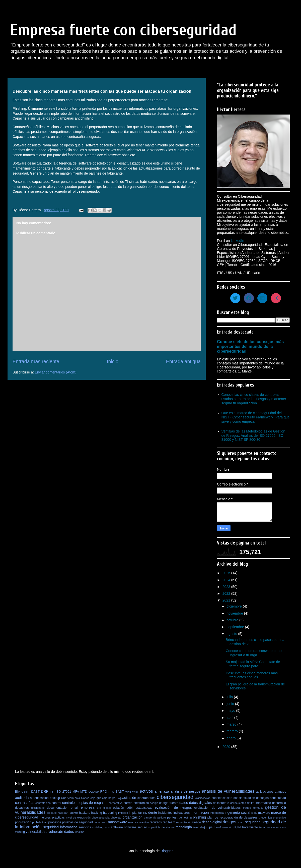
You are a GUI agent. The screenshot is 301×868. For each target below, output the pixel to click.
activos (146, 791)
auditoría (22, 798)
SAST (120, 792)
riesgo (197, 822)
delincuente (221, 803)
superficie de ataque (161, 827)
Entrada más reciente (36, 361)
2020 (227, 747)
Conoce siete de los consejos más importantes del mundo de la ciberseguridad (250, 346)
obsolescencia (101, 818)
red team (169, 822)
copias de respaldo (92, 803)
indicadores (182, 813)
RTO (111, 792)
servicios (85, 827)
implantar (135, 813)
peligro (162, 818)
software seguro (136, 827)
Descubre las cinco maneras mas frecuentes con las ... (252, 675)
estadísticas (144, 808)
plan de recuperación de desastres (233, 818)
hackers (85, 813)
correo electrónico (136, 803)
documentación (58, 808)
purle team (100, 822)
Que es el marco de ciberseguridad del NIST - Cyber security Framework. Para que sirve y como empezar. (256, 417)
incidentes (165, 813)
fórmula (258, 808)
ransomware (118, 822)
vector (275, 827)
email (74, 808)
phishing (199, 817)
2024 (227, 580)
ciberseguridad (175, 797)
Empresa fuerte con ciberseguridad (123, 30)
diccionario (38, 808)
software (117, 827)
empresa (88, 807)
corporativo (116, 803)
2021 (227, 600)
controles (69, 803)
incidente (150, 812)
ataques (280, 792)
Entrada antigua (183, 361)
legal (254, 813)
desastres (22, 808)
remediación (184, 822)
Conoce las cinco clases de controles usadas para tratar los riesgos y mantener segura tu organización (254, 399)
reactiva (133, 822)
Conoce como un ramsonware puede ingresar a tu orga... (255, 653)
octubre (233, 620)
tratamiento (250, 827)
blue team (67, 798)
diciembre (235, 606)
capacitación (126, 798)
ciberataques (146, 798)
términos (265, 827)
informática (217, 813)
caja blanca (82, 798)
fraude (247, 808)
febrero (233, 731)
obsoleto (116, 818)
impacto (123, 813)
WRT (135, 792)
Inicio (113, 361)
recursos (156, 822)
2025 (227, 573)
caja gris (96, 798)
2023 (227, 587)
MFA (76, 792)
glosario (52, 813)
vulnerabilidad (37, 832)
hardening (110, 813)
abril (230, 718)
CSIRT (26, 792)
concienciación (222, 798)
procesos (55, 822)
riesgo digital (212, 822)
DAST (35, 792)
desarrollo (279, 803)
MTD (84, 792)
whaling (80, 832)
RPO (103, 792)
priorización (23, 822)
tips (210, 827)
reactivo (144, 822)
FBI (52, 792)
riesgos (230, 822)
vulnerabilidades (61, 832)
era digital (104, 808)
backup (55, 798)
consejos (262, 798)
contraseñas (25, 803)
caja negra (109, 798)
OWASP (94, 792)
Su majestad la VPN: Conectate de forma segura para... (253, 664)
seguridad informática (60, 827)
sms (107, 827)
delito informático (259, 803)
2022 (227, 593)
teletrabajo (200, 827)
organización (133, 817)
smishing (98, 827)
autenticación (39, 798)
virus (283, 827)
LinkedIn (237, 241)
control (56, 803)
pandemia (150, 818)
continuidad (278, 798)
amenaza (162, 791)
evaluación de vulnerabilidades (218, 808)
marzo (232, 724)
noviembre (235, 613)
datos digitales (200, 803)
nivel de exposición (78, 818)
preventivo (279, 818)
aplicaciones (265, 792)
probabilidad (40, 822)
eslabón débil (123, 808)
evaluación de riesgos (173, 807)
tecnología (184, 827)
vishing (20, 832)
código (154, 803)
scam (241, 822)
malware (264, 813)
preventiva (265, 818)
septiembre (236, 627)
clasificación (203, 798)
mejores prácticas (52, 818)
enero (232, 738)
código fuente (169, 803)
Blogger (166, 851)
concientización (244, 798)
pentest (172, 818)
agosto (232, 634)
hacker (73, 813)
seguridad (253, 822)
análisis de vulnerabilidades (228, 791)
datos (184, 803)
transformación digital (228, 827)
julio (230, 697)
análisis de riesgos (185, 791)
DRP (45, 791)
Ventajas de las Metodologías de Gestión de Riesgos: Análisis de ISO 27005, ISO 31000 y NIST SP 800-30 (253, 436)
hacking (96, 813)
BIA (18, 792)
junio (231, 704)
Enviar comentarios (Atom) (56, 372)
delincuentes (238, 803)
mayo (231, 711)
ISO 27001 (63, 792)
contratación (43, 803)
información (200, 812)
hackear (63, 813)
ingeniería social (238, 812)
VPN (128, 792)
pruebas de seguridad (77, 822)
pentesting (185, 818)
